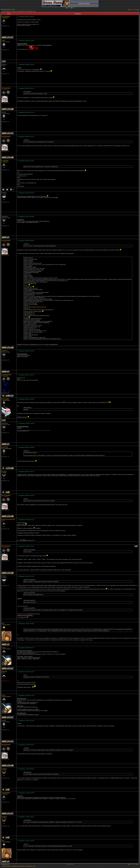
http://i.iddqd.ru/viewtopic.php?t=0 (37, 307)
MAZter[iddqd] (6, 88)
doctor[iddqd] (6, 16)
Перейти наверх (70, 864)
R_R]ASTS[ (5, 161)
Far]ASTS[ (5, 447)
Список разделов (7, 11)
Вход (73, 8)
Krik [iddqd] (5, 399)
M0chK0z (4, 671)
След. (138, 10)
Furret (3, 647)
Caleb (3, 40)
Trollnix (4, 193)
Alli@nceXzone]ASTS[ (8, 519)
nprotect (4, 471)
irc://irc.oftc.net (21, 378)
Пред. (129, 10)
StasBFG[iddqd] (6, 375)
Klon (3, 623)
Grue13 (4, 112)
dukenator (5, 216)
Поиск (68, 8)
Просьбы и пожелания (18, 11)
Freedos (4, 64)
